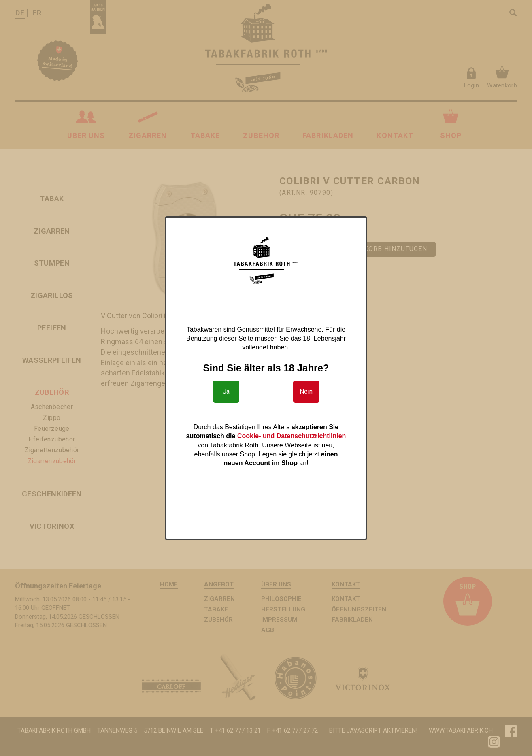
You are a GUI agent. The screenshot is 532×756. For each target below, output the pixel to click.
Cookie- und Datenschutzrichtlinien (292, 436)
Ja (226, 391)
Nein (306, 391)
